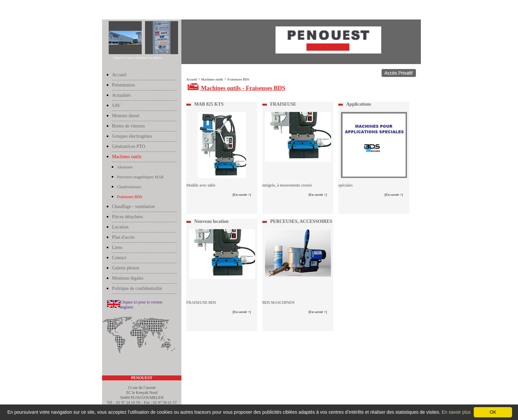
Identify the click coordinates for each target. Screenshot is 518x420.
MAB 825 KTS (209, 104)
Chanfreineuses (129, 187)
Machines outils (128, 10)
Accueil (109, 10)
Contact (119, 258)
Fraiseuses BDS (153, 10)
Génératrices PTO (129, 146)
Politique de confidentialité (137, 288)
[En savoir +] (242, 195)
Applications (359, 104)
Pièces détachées (128, 217)
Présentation (123, 85)
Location (120, 227)
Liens (117, 247)
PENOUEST (142, 378)
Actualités (121, 95)
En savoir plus (456, 412)
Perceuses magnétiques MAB (140, 177)
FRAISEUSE (283, 104)
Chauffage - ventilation (133, 207)
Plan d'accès (123, 237)
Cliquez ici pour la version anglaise (141, 305)
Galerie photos (126, 268)
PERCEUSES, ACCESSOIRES (301, 221)
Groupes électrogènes (132, 136)
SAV (116, 105)
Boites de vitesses (129, 126)
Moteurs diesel (126, 116)
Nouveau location (211, 221)
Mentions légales (128, 278)
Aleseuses (125, 167)
